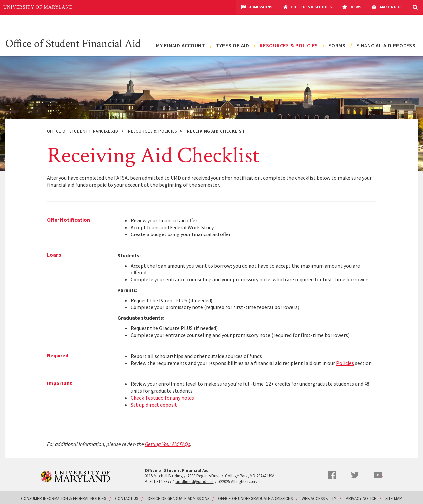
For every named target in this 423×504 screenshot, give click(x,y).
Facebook (332, 475)
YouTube (378, 475)
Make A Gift (387, 7)
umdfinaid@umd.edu (195, 481)
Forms (337, 45)
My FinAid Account (181, 45)
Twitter (355, 475)
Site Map (394, 499)
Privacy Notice (361, 499)
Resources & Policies (289, 45)
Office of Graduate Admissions (178, 499)
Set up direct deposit (154, 405)
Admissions (257, 7)
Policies (345, 363)
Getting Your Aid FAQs (168, 444)
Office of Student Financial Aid (73, 43)
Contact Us (127, 499)
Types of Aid (232, 45)
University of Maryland (38, 7)
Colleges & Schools (307, 7)
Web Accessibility (319, 499)
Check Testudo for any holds (163, 398)
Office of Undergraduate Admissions (255, 499)
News (352, 7)
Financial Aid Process (386, 45)
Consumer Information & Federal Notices (64, 499)
